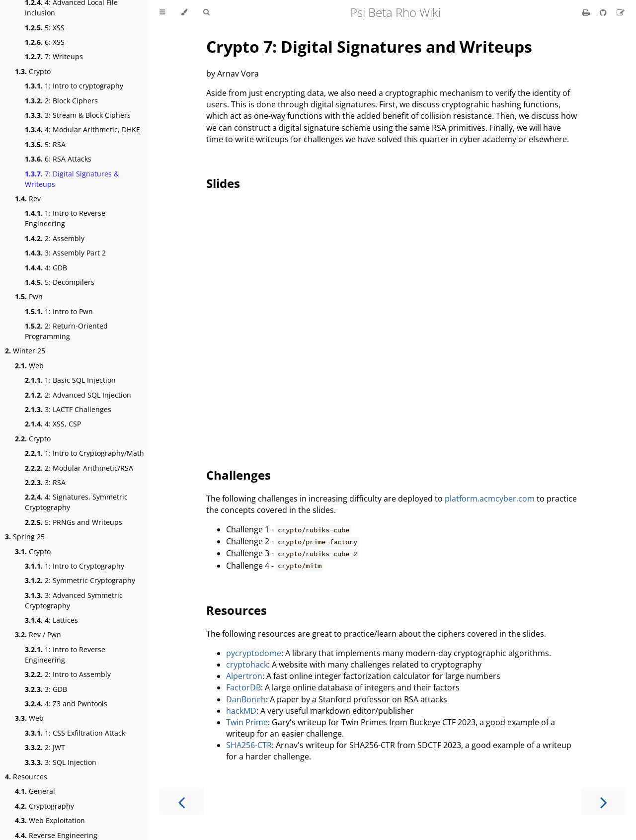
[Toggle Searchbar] (206, 12)
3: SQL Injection (61, 762)
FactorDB (243, 687)
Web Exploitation (50, 820)
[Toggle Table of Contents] (162, 12)
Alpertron (244, 676)
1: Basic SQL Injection (70, 380)
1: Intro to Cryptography (75, 566)
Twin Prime (247, 722)
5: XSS (45, 28)
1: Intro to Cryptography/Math (84, 453)
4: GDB (46, 268)
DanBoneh (246, 699)
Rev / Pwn (38, 634)
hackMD (241, 711)
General (35, 791)
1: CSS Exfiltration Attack (75, 733)
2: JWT (45, 747)
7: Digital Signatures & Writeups (72, 179)
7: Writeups (54, 56)
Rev (28, 199)
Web (29, 366)
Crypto (33, 71)
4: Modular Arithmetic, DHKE (82, 129)
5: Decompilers (60, 282)
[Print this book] (587, 12)
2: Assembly (55, 238)
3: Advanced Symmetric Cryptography (74, 600)
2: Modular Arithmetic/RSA (79, 468)
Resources (26, 777)
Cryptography (44, 806)
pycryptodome (254, 653)
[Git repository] (604, 12)
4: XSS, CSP (53, 424)
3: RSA (45, 482)
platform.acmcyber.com (490, 499)
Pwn (29, 296)
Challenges (238, 475)
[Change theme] (184, 12)
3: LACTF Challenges (68, 409)
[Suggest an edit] (621, 12)
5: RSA (45, 144)
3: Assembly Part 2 (65, 253)
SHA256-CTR (249, 745)
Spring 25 (25, 537)
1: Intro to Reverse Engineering (65, 218)
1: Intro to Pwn (59, 311)
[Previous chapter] (181, 801)
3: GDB (46, 689)
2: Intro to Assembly (68, 674)
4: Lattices (51, 620)
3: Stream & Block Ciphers (78, 115)
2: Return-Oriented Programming (66, 331)
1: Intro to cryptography (74, 86)
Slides (223, 183)
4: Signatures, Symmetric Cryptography (76, 502)
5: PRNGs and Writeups (74, 522)
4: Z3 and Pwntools (66, 704)
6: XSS (45, 42)
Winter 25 (25, 351)
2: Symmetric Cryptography (80, 580)
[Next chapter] (604, 801)
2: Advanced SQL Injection (78, 395)
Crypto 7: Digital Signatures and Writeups (369, 46)
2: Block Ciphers (61, 101)
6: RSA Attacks (58, 159)
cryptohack (247, 665)
